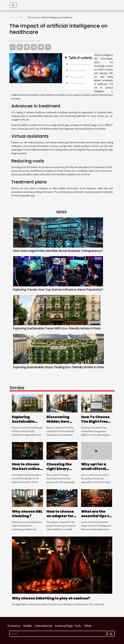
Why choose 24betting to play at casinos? (51, 598)
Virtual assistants (78, 71)
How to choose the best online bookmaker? (26, 469)
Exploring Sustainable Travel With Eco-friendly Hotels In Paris (57, 328)
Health (28, 626)
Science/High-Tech (68, 626)
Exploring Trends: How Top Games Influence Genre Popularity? (58, 290)
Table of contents (80, 58)
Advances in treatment (81, 64)
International (43, 626)
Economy (14, 626)
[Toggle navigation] (13, 5)
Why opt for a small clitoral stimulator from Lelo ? (96, 471)
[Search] (58, 634)
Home (12, 17)
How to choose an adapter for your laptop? (60, 516)
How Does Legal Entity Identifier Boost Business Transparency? (58, 251)
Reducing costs (77, 77)
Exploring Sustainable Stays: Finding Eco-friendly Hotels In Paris (59, 367)
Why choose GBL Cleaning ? (27, 514)
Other (21, 17)
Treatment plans (77, 83)
